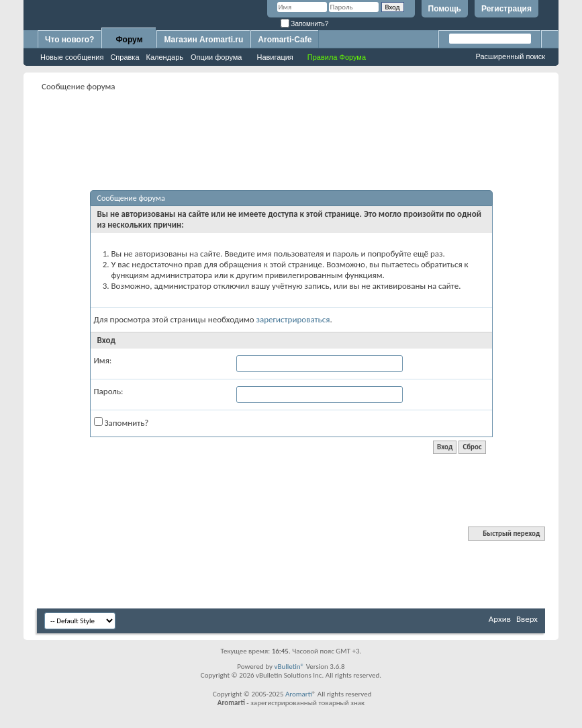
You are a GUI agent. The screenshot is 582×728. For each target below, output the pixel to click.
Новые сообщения (72, 57)
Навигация (275, 57)
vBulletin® (289, 667)
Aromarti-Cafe (285, 40)
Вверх (527, 619)
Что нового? (69, 40)
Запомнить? (305, 24)
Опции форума (216, 57)
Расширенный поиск (510, 56)
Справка (125, 57)
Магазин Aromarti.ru (203, 40)
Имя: (103, 360)
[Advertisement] (291, 125)
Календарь (165, 57)
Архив (500, 619)
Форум (129, 40)
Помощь (445, 9)
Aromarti (299, 694)
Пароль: (109, 391)
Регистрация (506, 9)
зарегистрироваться (293, 319)
